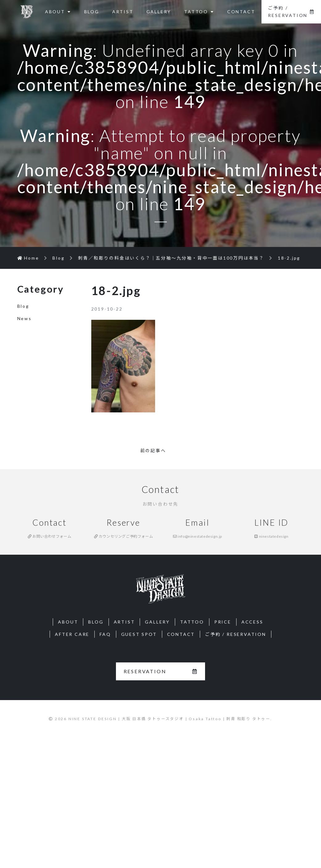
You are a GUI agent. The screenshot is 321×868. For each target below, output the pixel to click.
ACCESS (252, 622)
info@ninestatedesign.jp (198, 536)
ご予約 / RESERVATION (291, 12)
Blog (23, 306)
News (25, 318)
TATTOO (199, 12)
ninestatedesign (271, 536)
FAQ (105, 634)
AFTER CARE (72, 634)
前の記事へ (153, 451)
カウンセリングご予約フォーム (124, 536)
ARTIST (123, 12)
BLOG (92, 12)
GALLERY (159, 12)
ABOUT (58, 12)
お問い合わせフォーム (49, 536)
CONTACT (241, 12)
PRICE (223, 622)
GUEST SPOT (139, 634)
